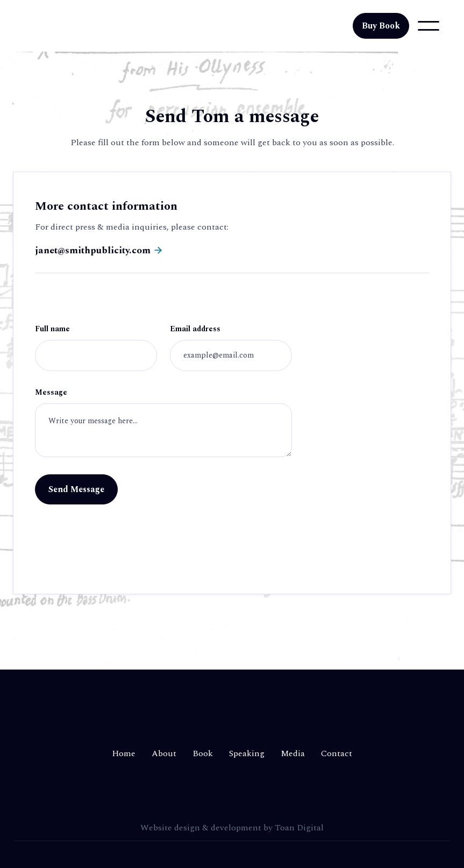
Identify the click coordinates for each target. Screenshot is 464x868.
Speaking (247, 753)
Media (293, 753)
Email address (195, 330)
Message (51, 393)
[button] (429, 26)
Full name (52, 330)
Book (203, 753)
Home (124, 753)
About (164, 753)
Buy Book (381, 26)
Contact (337, 753)
